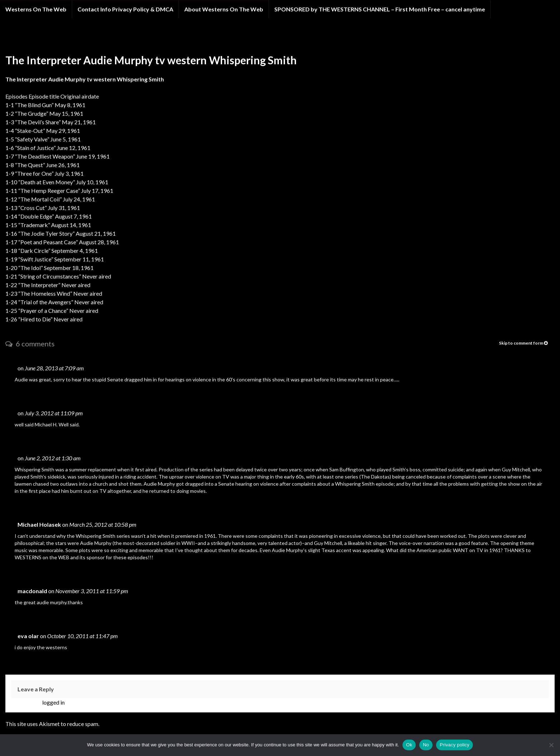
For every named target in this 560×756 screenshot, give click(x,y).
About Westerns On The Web (224, 9)
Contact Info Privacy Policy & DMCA (125, 9)
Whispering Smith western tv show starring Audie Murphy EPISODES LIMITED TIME (139, 39)
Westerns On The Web (36, 9)
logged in (53, 702)
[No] (551, 745)
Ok (409, 745)
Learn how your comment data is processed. (153, 724)
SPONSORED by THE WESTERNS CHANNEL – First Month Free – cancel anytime (380, 9)
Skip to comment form (523, 343)
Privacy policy (454, 745)
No (426, 745)
